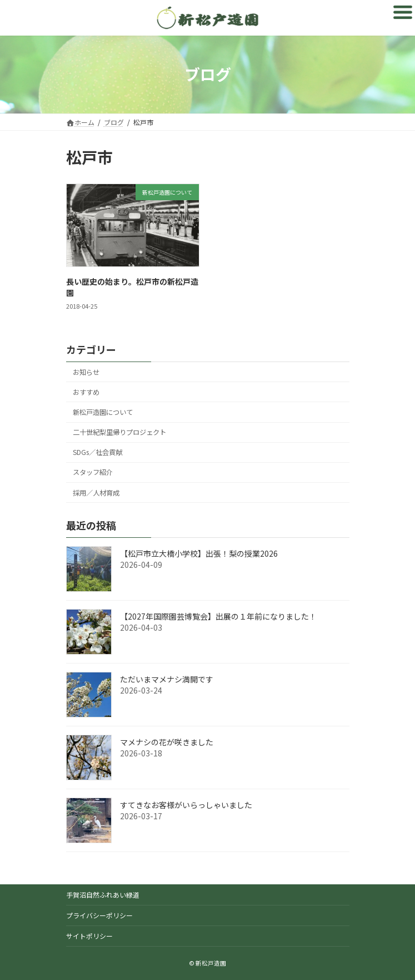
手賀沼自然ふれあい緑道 (103, 895)
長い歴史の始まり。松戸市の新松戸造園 (132, 287)
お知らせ (86, 372)
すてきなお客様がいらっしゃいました (186, 805)
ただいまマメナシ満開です (167, 679)
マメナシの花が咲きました (167, 742)
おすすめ (86, 392)
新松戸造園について (103, 412)
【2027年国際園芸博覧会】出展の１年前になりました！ (222, 616)
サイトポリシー (89, 936)
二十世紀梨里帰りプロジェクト (119, 432)
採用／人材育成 (96, 493)
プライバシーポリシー (99, 915)
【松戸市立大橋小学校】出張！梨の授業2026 (199, 553)
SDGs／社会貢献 (97, 452)
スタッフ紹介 (93, 472)
